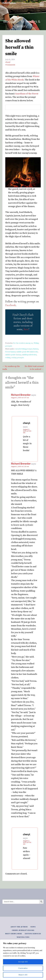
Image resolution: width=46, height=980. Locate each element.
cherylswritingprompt (23, 349)
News (33, 927)
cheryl (8, 62)
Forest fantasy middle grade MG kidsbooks (22, 352)
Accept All (23, 962)
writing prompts (18, 358)
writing (8, 358)
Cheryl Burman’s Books (23, 930)
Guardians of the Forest (27, 94)
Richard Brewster (21, 395)
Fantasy (35, 349)
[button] (43, 4)
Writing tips (23, 937)
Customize (23, 968)
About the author (19, 927)
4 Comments (10, 65)
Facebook (11, 305)
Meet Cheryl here (13, 934)
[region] (23, 960)
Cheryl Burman (9, 3)
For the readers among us (23, 343)
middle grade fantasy (13, 355)
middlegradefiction (29, 355)
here (26, 329)
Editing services (33, 934)
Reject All (23, 975)
